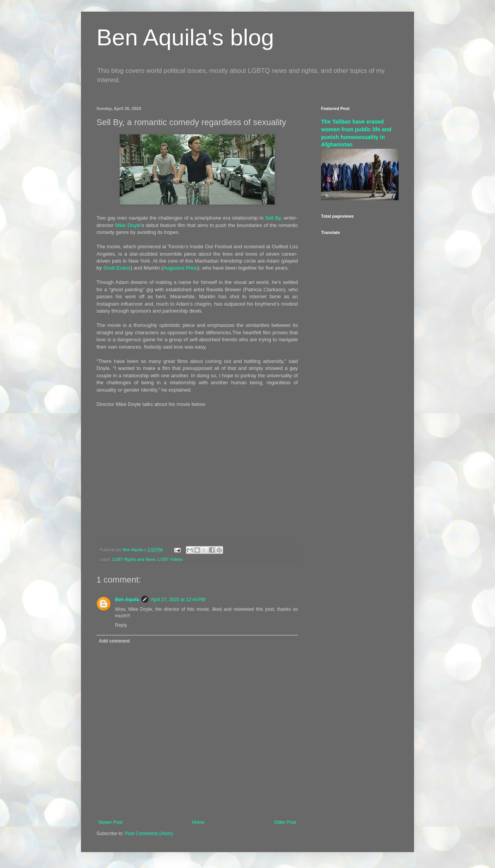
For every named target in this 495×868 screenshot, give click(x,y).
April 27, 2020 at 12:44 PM (178, 600)
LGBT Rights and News (134, 559)
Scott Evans (117, 268)
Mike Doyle (128, 225)
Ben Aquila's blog (185, 37)
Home (198, 822)
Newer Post (110, 822)
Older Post (285, 822)
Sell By (273, 218)
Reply (121, 625)
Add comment (114, 641)
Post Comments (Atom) (149, 834)
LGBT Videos (170, 559)
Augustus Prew (180, 268)
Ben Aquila (127, 600)
